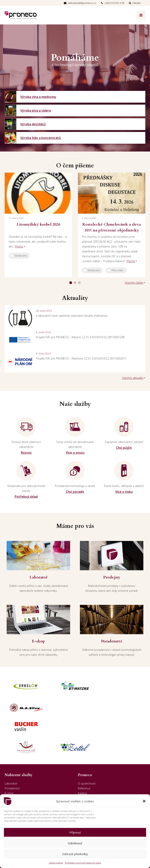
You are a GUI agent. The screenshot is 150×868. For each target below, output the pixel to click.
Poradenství (12, 751)
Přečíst (19, 246)
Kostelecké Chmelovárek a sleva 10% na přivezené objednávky (112, 227)
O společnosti (87, 746)
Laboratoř (11, 746)
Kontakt (83, 765)
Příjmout (75, 832)
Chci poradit (75, 492)
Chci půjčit (124, 448)
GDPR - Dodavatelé (90, 775)
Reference (84, 751)
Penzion (10, 765)
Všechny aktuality (133, 378)
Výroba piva (21, 256)
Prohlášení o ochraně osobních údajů (83, 863)
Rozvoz (26, 453)
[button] (144, 801)
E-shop (9, 756)
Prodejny (10, 761)
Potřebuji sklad (26, 497)
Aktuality (83, 761)
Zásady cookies (56, 863)
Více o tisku (124, 492)
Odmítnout (75, 843)
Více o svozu (75, 453)
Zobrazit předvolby (75, 854)
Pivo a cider (117, 270)
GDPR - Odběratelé (90, 770)
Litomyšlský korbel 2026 (38, 224)
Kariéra (82, 756)
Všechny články (134, 283)
